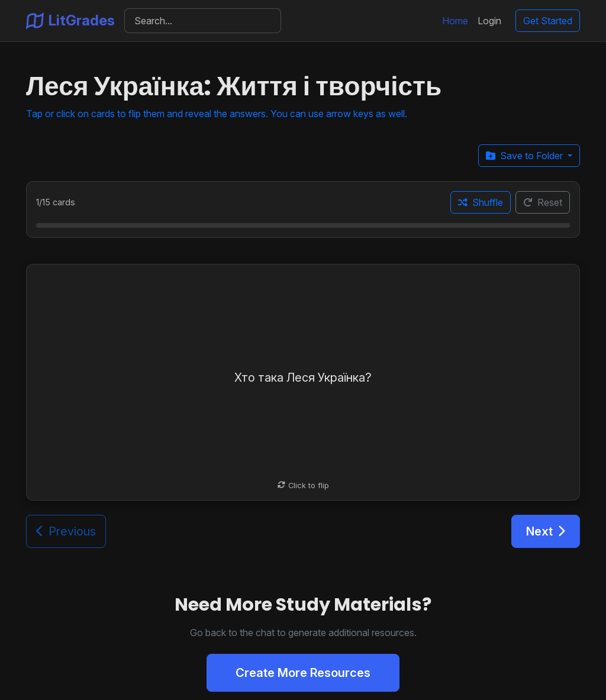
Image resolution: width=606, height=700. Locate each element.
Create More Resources (303, 673)
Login (489, 21)
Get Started (548, 21)
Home (455, 21)
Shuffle (481, 202)
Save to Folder (526, 156)
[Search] (203, 21)
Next (546, 531)
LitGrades (70, 21)
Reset (543, 202)
